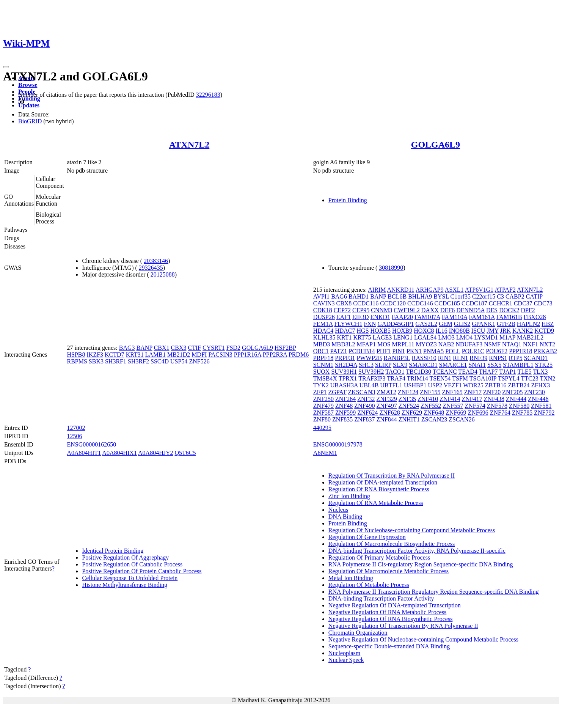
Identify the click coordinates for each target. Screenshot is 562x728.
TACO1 (395, 372)
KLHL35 (324, 337)
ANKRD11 (400, 290)
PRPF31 (345, 358)
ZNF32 (366, 399)
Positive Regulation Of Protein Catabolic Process (142, 571)
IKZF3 (95, 355)
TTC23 (530, 378)
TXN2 (547, 378)
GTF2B (506, 324)
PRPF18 (323, 358)
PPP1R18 (520, 351)
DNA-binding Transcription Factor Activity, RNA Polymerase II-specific (417, 551)
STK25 (544, 365)
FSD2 (233, 348)
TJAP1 (507, 372)
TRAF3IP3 (372, 378)
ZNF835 (342, 419)
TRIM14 (418, 378)
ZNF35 (407, 399)
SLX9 (400, 365)
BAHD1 (359, 296)
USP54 (179, 361)
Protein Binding (348, 200)
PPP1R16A (248, 355)
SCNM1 (323, 365)
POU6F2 (497, 351)
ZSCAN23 (434, 419)
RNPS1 (498, 358)
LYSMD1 (486, 337)
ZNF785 (522, 413)
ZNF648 (434, 413)
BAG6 (339, 296)
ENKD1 (380, 317)
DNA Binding (345, 517)
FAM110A (455, 317)
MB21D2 (179, 355)
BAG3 (127, 348)
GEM (446, 324)
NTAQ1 (512, 344)
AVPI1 (321, 296)
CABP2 (515, 296)
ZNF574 (475, 406)
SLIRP (383, 365)
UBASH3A (344, 385)
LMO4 (465, 337)
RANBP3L (397, 358)
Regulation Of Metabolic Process (369, 585)
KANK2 (523, 331)
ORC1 (321, 351)
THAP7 (488, 372)
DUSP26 (324, 317)
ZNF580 (519, 406)
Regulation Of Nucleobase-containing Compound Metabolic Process (412, 530)
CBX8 (344, 303)
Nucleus (338, 510)
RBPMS (77, 361)
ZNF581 (541, 406)
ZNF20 (492, 392)
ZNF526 (199, 361)
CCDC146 (420, 303)
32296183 (208, 95)
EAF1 (344, 317)
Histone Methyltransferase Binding (125, 585)
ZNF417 (472, 399)
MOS (384, 344)
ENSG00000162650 (91, 444)
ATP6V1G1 (479, 290)
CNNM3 (381, 310)
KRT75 (362, 337)
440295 (322, 428)
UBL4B (369, 385)
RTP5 (515, 358)
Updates (29, 105)
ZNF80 (322, 419)
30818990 (391, 268)
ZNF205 (512, 392)
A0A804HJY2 (155, 453)
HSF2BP (285, 348)
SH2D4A (346, 365)
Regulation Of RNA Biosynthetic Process (379, 489)
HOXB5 (381, 331)
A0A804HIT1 (84, 453)
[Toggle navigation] (6, 67)
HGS (363, 331)
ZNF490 (364, 406)
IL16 (442, 331)
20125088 (163, 274)
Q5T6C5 (185, 453)
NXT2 (547, 344)
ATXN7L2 (189, 145)
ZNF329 (387, 399)
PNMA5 (433, 351)
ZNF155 (430, 392)
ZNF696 (478, 413)
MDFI (199, 355)
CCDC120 (393, 303)
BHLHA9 (420, 296)
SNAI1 (477, 365)
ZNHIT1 (409, 419)
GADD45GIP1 (396, 324)
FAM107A (427, 317)
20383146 (156, 261)
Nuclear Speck (346, 660)
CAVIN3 (324, 303)
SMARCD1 (423, 365)
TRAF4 (396, 378)
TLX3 (540, 372)
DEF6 (447, 310)
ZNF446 (538, 399)
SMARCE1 (453, 365)
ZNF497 (387, 406)
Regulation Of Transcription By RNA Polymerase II (392, 476)
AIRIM (377, 290)
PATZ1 (339, 351)
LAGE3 (382, 337)
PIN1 (399, 351)
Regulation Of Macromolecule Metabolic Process (389, 571)
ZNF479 (323, 406)
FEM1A (323, 324)
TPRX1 (348, 378)
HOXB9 (402, 331)
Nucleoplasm (344, 653)
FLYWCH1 (348, 324)
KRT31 (135, 355)
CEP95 (361, 310)
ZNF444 (516, 399)
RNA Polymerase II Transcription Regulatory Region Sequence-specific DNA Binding (434, 592)
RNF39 (478, 358)
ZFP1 (320, 392)
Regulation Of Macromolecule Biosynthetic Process (392, 544)
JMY (492, 331)
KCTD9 (544, 331)
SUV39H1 (344, 372)
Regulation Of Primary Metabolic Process (379, 557)
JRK (505, 331)
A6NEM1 (325, 453)
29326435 (151, 268)
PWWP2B (370, 358)
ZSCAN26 (462, 419)
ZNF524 (409, 406)
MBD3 (322, 344)
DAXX (430, 310)
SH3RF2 (138, 361)
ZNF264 (345, 399)
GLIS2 (462, 324)
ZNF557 (453, 406)
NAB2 (446, 344)
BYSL (441, 296)
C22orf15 (484, 296)
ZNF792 (544, 413)
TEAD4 (468, 372)
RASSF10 (424, 358)
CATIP (534, 296)
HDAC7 (345, 331)
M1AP (507, 337)
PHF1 (384, 351)
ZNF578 (497, 406)
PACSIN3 (220, 355)
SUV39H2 (371, 372)
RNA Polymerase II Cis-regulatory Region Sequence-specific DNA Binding (421, 564)
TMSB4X (325, 378)
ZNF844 (387, 419)
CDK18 (323, 310)
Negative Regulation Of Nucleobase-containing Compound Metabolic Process (423, 639)
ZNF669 (456, 413)
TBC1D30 (418, 372)
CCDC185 (447, 303)
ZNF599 (345, 413)
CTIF (194, 348)
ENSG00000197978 (338, 444)
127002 (76, 428)
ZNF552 (431, 406)
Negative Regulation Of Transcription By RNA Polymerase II (403, 626)
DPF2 (528, 310)
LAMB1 (155, 355)
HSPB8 (76, 355)
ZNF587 (323, 413)
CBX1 (162, 348)
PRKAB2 (546, 351)
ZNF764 (500, 413)
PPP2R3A (275, 355)
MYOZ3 (426, 344)
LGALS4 (425, 337)
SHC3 (366, 365)
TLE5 (524, 372)
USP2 (435, 385)
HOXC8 (424, 331)
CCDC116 (366, 303)
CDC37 (523, 303)
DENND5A (470, 310)
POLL (453, 351)
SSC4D (160, 361)
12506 (74, 436)
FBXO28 (535, 317)
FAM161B (509, 317)
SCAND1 (536, 358)
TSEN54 (440, 378)
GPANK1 (484, 324)
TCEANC (445, 372)
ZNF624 (367, 413)
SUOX (322, 372)
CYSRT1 (214, 348)
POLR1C (473, 351)
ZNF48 (344, 406)
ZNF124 (408, 392)
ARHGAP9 (430, 290)
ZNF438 (494, 399)
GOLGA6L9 (436, 145)
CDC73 (543, 303)
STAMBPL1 (518, 365)
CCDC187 (474, 303)
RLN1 (460, 358)
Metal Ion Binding (351, 578)
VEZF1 (453, 385)
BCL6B (397, 296)
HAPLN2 (528, 324)
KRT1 (345, 337)
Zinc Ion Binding (349, 496)
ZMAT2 (386, 392)
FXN (370, 324)
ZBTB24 (519, 385)
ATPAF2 (505, 290)
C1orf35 (461, 296)
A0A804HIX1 (119, 453)
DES (492, 310)
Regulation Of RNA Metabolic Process (376, 503)
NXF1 (531, 344)
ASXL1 (454, 290)
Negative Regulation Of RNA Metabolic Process (388, 612)
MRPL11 (403, 344)
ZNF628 (390, 413)
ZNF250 (323, 399)
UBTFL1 (391, 385)
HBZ (548, 324)
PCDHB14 (362, 351)
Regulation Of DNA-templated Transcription (383, 482)
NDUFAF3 (469, 344)
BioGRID (30, 121)
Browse (28, 85)
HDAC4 (323, 331)
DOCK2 (509, 310)
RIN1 (445, 358)
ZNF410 (428, 399)
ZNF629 (412, 413)
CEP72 (342, 310)
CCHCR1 (501, 303)
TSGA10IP (483, 378)
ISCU (478, 331)
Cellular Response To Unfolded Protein (130, 578)
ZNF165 (452, 392)
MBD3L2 (343, 344)
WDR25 (473, 385)
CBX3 (179, 348)
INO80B (459, 331)
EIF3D (361, 317)
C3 (500, 296)
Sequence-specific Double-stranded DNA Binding (389, 646)
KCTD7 (115, 355)
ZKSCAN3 (361, 392)
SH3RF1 (116, 361)
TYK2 (321, 385)
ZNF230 (534, 392)
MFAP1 (366, 344)
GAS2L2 (426, 324)
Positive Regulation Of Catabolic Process (132, 564)
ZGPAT (337, 392)
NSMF (492, 344)
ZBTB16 (496, 385)
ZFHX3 (540, 385)
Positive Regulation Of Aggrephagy (125, 557)
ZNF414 (450, 399)
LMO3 (446, 337)
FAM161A (482, 317)
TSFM (460, 378)
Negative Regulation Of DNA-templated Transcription (395, 605)
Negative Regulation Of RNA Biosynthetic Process (391, 619)
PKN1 (414, 351)
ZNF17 (473, 392)
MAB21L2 (530, 337)
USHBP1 (415, 385)
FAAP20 (402, 317)
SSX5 (494, 365)
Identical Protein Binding (113, 551)
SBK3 (96, 361)
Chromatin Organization (358, 633)
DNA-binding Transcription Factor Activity (381, 598)
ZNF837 (364, 419)
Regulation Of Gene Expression (367, 537)
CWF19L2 (407, 310)
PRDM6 (299, 355)
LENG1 (403, 337)
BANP (144, 348)
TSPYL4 (509, 378)
